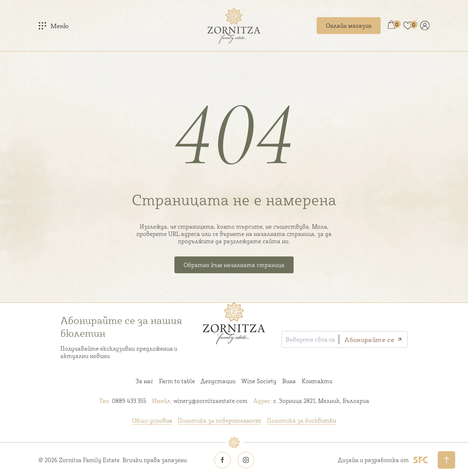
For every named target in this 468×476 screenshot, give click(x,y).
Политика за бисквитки (301, 420)
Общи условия (152, 420)
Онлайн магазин (349, 26)
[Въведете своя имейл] (310, 339)
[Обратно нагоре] (446, 460)
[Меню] (54, 26)
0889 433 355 (123, 401)
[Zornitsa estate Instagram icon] (246, 460)
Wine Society (259, 381)
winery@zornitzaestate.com (200, 401)
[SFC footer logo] (421, 460)
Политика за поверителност (219, 420)
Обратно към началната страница (234, 265)
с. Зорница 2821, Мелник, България (311, 401)
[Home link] (234, 26)
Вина (289, 381)
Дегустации (218, 381)
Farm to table (177, 381)
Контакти (317, 381)
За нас (144, 381)
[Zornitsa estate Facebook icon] (222, 460)
